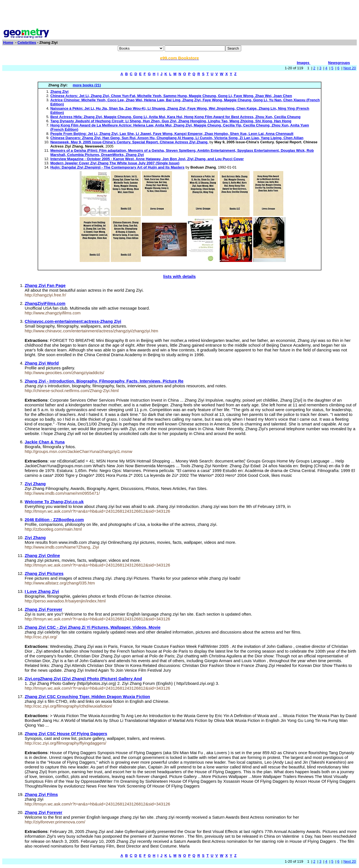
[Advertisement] (179, 15)
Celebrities (27, 42)
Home (8, 42)
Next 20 (350, 68)
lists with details (179, 276)
